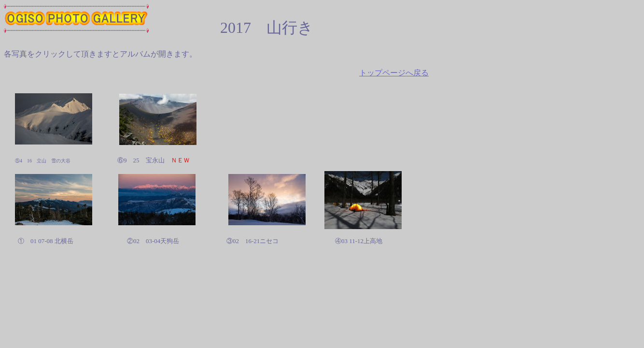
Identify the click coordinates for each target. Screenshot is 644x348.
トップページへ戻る (394, 73)
